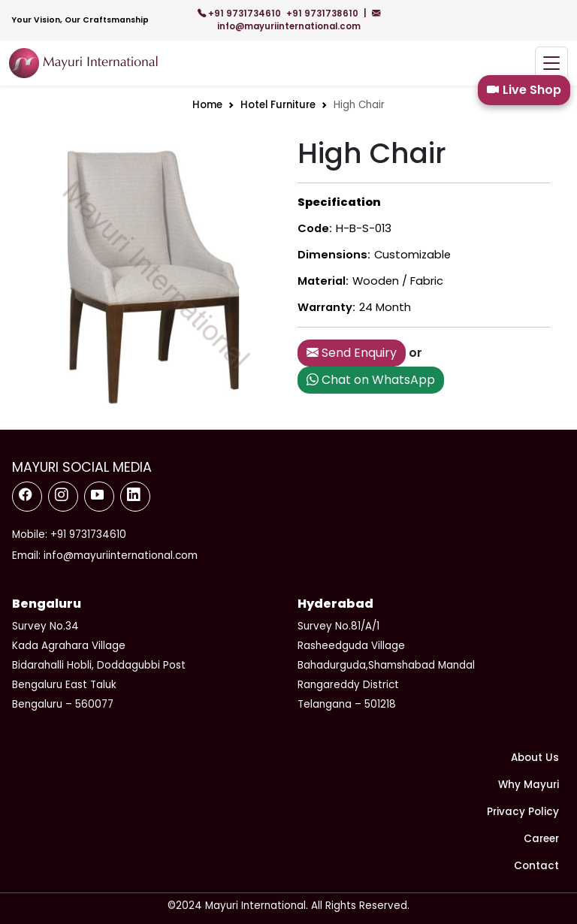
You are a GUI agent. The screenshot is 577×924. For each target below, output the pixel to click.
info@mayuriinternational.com (299, 20)
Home (207, 105)
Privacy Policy (523, 812)
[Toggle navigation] (551, 63)
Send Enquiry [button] (352, 353)
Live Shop (524, 90)
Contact (536, 866)
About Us (535, 758)
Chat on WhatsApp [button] (371, 380)
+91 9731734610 (240, 14)
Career (541, 839)
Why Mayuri (529, 785)
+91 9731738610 (323, 14)
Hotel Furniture (278, 105)
